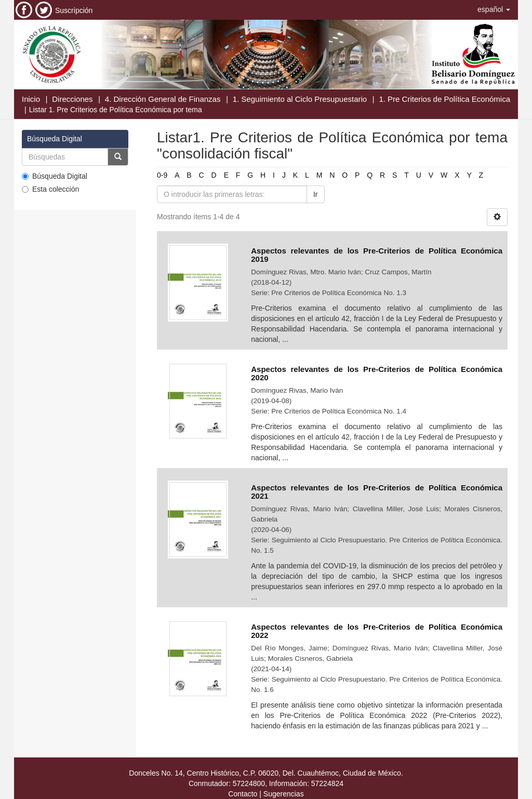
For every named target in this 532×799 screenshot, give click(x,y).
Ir (316, 194)
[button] (494, 9)
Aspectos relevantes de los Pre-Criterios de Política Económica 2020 (377, 374)
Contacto (243, 794)
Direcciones (72, 99)
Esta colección (50, 189)
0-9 (162, 175)
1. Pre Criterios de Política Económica (444, 99)
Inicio (31, 99)
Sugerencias (284, 794)
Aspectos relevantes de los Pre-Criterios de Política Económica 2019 (377, 255)
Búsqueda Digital (55, 176)
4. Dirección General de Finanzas (163, 99)
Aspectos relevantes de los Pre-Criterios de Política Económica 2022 (377, 631)
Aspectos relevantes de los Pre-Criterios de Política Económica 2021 (377, 492)
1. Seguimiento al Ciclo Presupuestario (300, 99)
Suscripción (74, 10)
